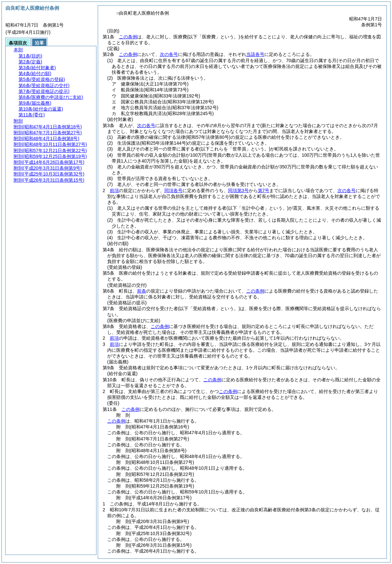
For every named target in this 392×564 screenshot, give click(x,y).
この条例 (128, 37)
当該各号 (255, 54)
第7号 (264, 190)
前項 (114, 190)
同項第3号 (238, 190)
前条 (142, 291)
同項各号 (173, 190)
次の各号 (169, 54)
